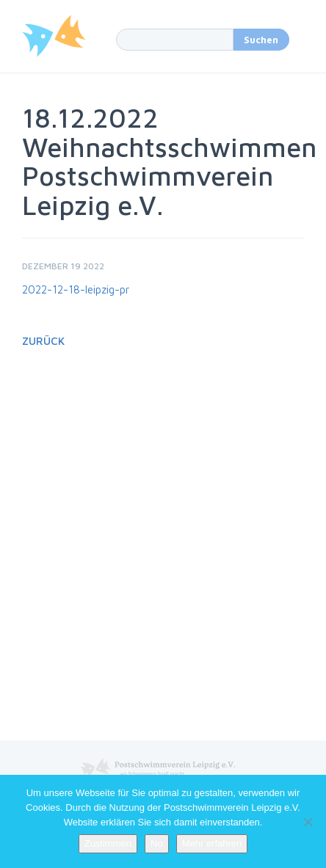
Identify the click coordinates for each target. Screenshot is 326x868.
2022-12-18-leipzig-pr (76, 289)
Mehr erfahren (212, 843)
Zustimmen (108, 843)
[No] (308, 822)
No (157, 843)
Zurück (43, 341)
